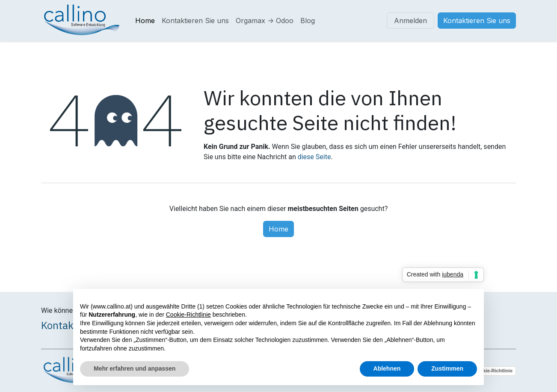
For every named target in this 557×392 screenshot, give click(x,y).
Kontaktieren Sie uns (477, 21)
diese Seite (314, 157)
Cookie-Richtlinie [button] (188, 315)
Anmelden (410, 21)
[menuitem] (145, 21)
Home (278, 229)
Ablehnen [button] (387, 368)
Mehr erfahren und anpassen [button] (135, 368)
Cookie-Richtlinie (493, 371)
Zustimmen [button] (447, 368)
